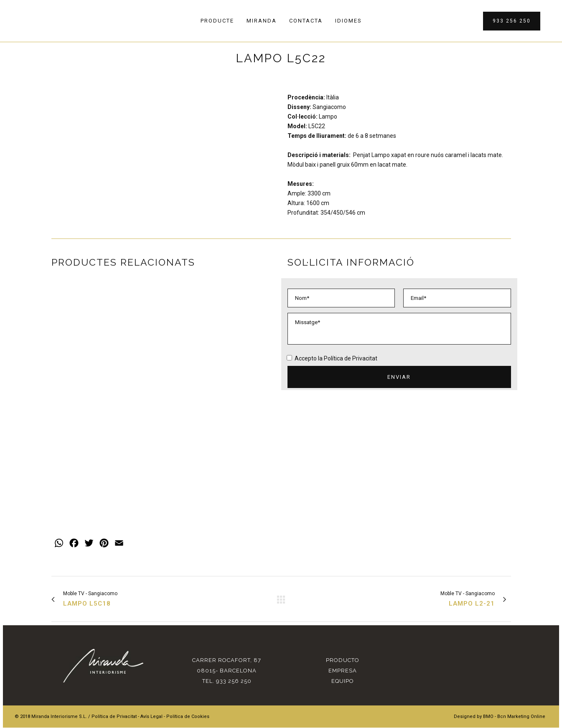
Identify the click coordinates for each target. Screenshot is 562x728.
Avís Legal (151, 702)
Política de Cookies (188, 702)
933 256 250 (511, 21)
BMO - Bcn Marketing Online (514, 702)
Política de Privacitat (351, 358)
